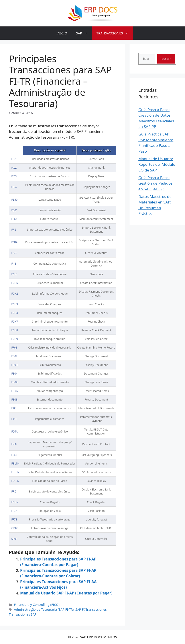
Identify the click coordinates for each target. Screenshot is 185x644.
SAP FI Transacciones (91, 609)
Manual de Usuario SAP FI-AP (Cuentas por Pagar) (66, 593)
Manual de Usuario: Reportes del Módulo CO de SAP (157, 164)
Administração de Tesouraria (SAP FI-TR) (44, 609)
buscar (166, 59)
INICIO (62, 33)
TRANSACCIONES (115, 33)
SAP (84, 33)
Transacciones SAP (23, 614)
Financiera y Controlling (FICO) (37, 605)
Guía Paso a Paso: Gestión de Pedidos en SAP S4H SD (155, 183)
